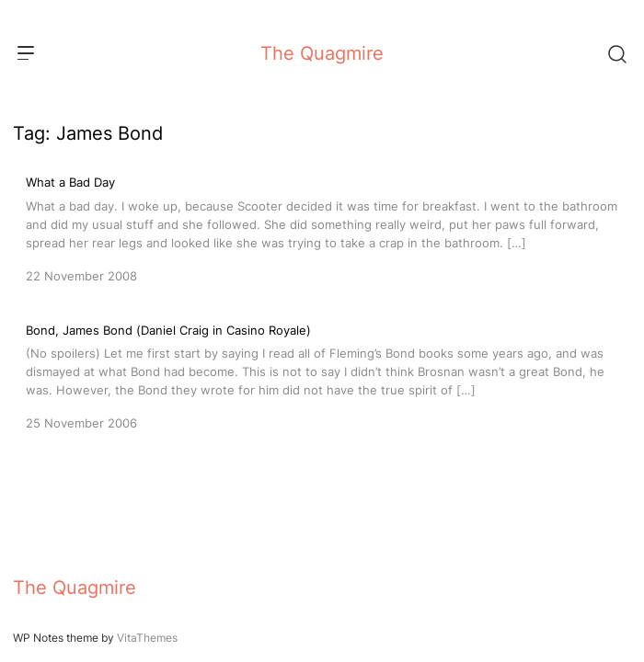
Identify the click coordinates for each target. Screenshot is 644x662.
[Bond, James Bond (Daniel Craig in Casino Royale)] (322, 375)
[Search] (616, 53)
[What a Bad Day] (322, 227)
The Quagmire (322, 53)
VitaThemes (147, 638)
